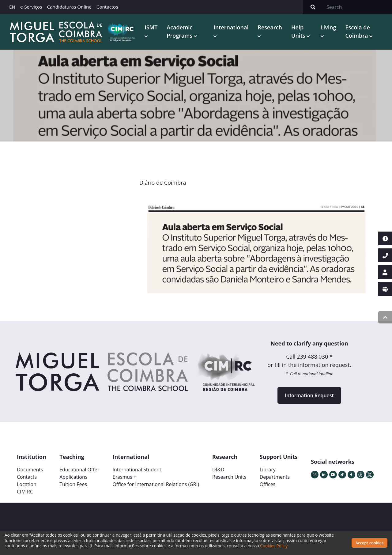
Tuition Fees (73, 484)
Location (27, 484)
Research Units (229, 477)
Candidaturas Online (69, 7)
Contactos (107, 7)
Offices (268, 484)
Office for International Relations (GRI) (156, 484)
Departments (275, 477)
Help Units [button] (299, 31)
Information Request (309, 395)
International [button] (231, 27)
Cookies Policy (274, 546)
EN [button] (12, 7)
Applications (73, 477)
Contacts (27, 477)
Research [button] (270, 27)
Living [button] (328, 27)
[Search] (357, 7)
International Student (137, 470)
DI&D (218, 470)
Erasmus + (124, 477)
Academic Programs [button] (180, 31)
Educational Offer (79, 470)
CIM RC (25, 492)
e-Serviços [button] (31, 7)
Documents (30, 470)
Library (268, 470)
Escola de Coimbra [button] (357, 31)
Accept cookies (369, 543)
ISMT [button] (151, 27)
